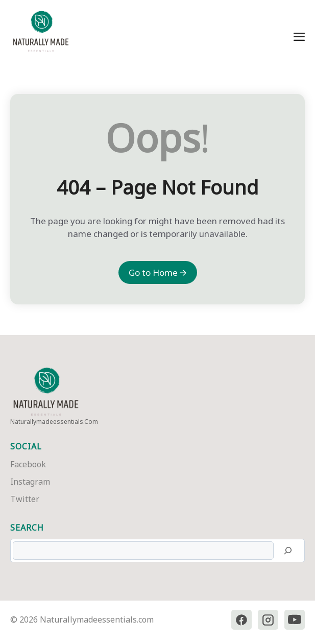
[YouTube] (295, 620)
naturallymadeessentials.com (54, 422)
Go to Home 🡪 (158, 272)
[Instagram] (268, 620)
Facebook (28, 464)
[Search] (288, 551)
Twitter (25, 499)
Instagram (30, 482)
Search (27, 528)
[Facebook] (241, 620)
